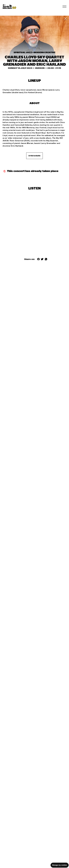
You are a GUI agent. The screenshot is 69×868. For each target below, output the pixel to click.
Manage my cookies (60, 865)
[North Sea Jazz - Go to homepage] (9, 7)
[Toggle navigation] (64, 7)
